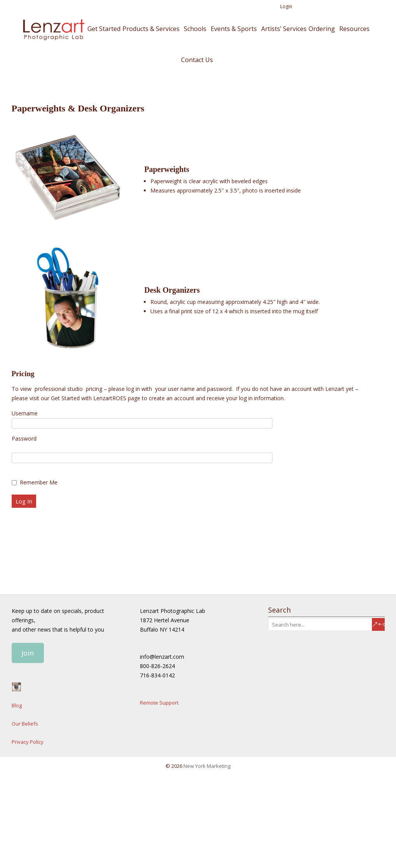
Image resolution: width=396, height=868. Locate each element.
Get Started (104, 29)
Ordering (322, 29)
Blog (17, 705)
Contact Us (197, 60)
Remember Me (39, 482)
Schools (195, 29)
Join (28, 653)
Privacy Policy (28, 742)
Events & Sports (234, 29)
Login (286, 6)
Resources (354, 29)
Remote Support (159, 703)
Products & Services (151, 29)
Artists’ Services (284, 29)
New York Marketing (207, 766)
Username (25, 413)
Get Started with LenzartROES (89, 398)
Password (24, 438)
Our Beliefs (25, 724)
